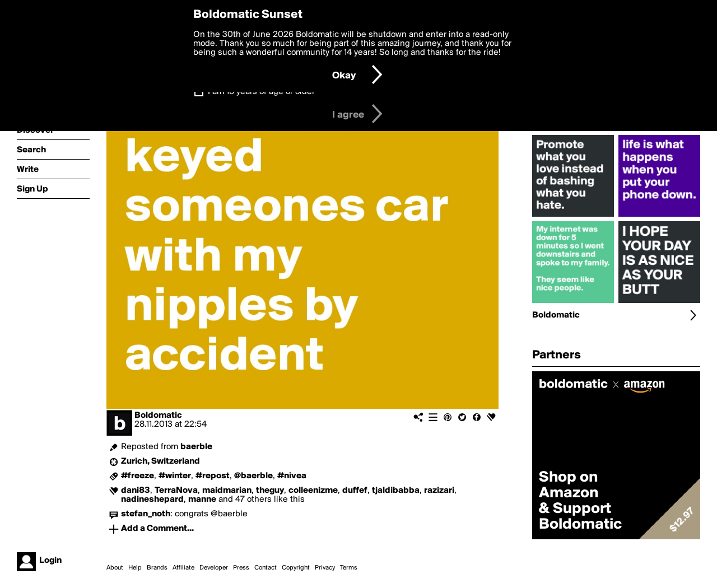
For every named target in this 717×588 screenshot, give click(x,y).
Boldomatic (158, 416)
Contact (266, 568)
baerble (196, 447)
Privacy (325, 568)
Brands (157, 568)
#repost (213, 476)
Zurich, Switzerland (160, 461)
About (115, 568)
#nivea (292, 476)
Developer (214, 568)
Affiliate (183, 568)
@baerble (253, 476)
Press (241, 568)
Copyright (296, 568)
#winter (175, 476)
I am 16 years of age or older (261, 92)
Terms (349, 568)
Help (135, 568)
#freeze (138, 476)
